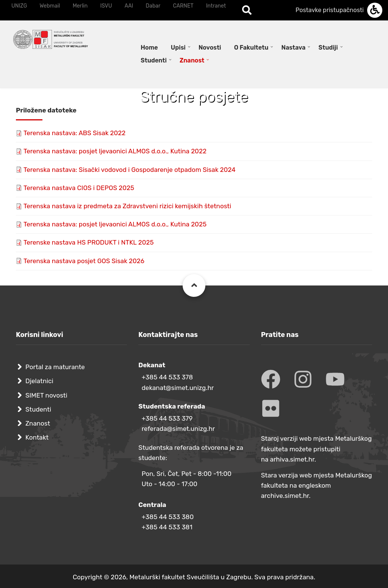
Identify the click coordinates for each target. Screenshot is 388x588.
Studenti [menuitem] (154, 60)
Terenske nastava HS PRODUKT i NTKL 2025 (89, 242)
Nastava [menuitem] (294, 48)
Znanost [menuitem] (192, 60)
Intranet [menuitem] (216, 6)
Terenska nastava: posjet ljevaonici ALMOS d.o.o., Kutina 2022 (115, 151)
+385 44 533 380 (168, 517)
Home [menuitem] (149, 48)
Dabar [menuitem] (153, 6)
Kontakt (37, 437)
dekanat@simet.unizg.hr (178, 388)
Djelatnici (39, 381)
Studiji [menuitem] (328, 48)
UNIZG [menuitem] (19, 6)
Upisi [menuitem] (178, 48)
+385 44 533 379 (167, 418)
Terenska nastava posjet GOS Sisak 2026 (84, 261)
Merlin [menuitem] (80, 6)
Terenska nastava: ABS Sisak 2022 (74, 133)
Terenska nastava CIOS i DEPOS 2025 (79, 188)
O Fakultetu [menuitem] (251, 48)
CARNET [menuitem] (183, 6)
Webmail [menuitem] (50, 6)
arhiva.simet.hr (292, 459)
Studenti (38, 409)
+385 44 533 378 (167, 377)
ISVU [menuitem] (106, 6)
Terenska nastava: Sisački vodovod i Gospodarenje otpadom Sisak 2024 (130, 170)
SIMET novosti (46, 395)
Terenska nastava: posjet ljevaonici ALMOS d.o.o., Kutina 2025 (115, 224)
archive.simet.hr (285, 496)
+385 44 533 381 (167, 527)
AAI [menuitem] (129, 6)
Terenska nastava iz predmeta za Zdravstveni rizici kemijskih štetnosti (127, 206)
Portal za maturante (55, 367)
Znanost (38, 423)
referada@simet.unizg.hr (178, 429)
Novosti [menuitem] (210, 48)
